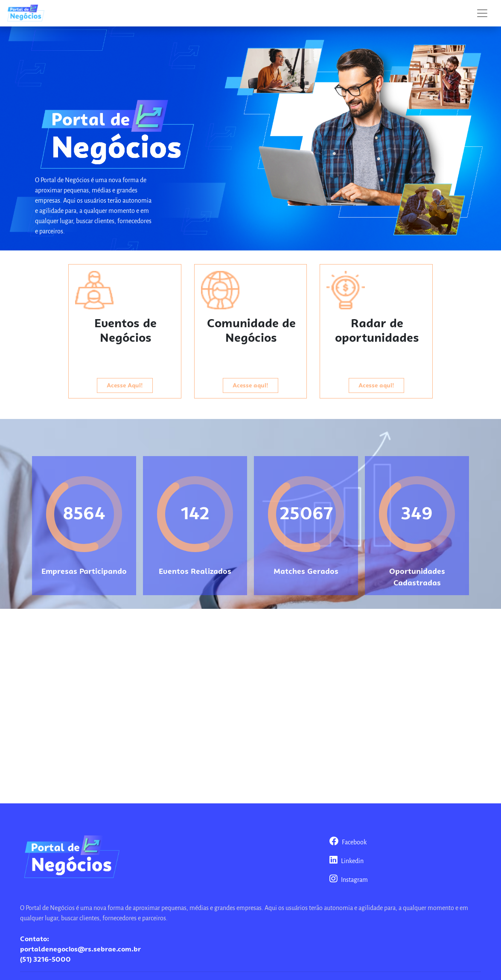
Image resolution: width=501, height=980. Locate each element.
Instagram (349, 880)
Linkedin (347, 861)
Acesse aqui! (250, 385)
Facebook (348, 843)
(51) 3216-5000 (45, 959)
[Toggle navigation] (482, 13)
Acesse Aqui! (125, 385)
